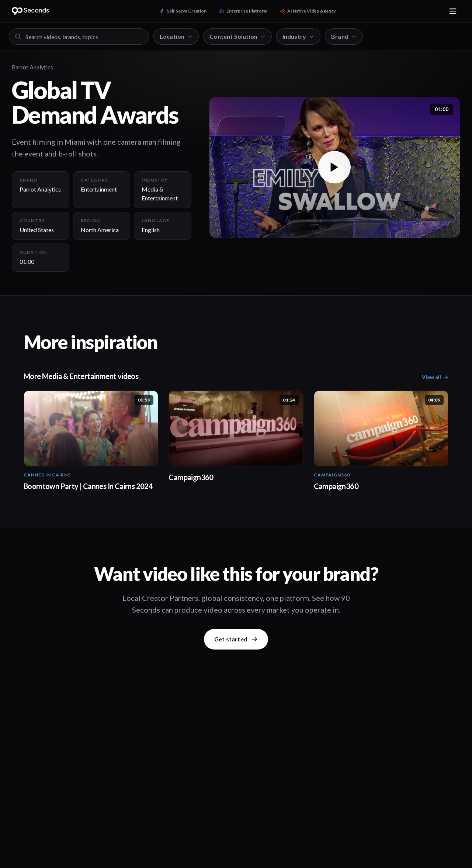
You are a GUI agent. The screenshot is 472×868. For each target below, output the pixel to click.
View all (435, 377)
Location (176, 36)
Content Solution (237, 36)
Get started (236, 639)
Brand (344, 36)
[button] (335, 167)
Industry (298, 36)
